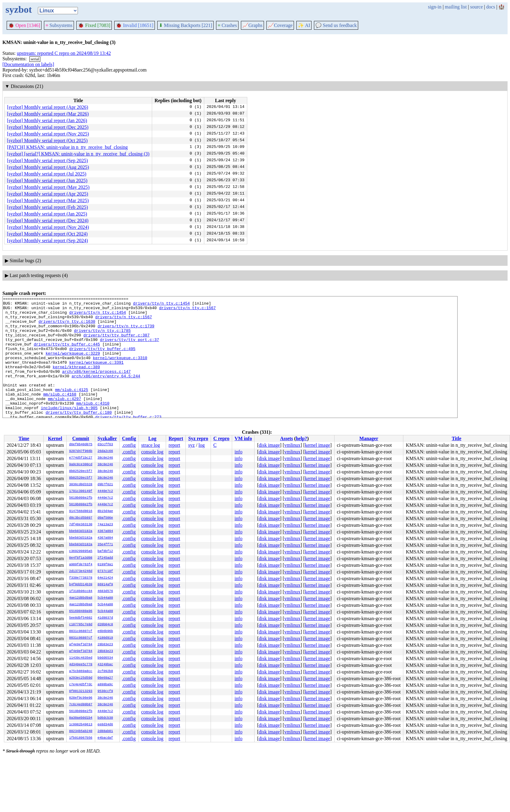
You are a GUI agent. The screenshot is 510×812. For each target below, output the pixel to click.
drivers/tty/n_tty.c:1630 (67, 327)
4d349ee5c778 (81, 665)
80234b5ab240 (81, 731)
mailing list (456, 7)
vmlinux (292, 445)
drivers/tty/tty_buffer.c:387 (116, 343)
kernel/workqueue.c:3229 (73, 365)
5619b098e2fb (81, 498)
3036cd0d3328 (81, 485)
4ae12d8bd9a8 (81, 598)
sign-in (435, 7)
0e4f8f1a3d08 (81, 558)
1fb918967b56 (81, 738)
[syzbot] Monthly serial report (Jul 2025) (47, 174)
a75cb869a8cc (81, 671)
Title (457, 438)
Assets (287, 438)
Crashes (227, 25)
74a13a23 (105, 525)
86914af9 (105, 585)
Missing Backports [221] (185, 25)
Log (152, 438)
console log (152, 452)
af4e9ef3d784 (81, 645)
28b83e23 (105, 645)
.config (129, 445)
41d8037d (105, 618)
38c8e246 (105, 458)
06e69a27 (105, 678)
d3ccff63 (105, 445)
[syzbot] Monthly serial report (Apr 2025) (48, 194)
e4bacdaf (105, 738)
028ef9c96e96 (81, 698)
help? (301, 438)
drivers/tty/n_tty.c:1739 (126, 332)
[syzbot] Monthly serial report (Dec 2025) (48, 127)
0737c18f (105, 571)
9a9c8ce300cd (81, 465)
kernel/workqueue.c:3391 (96, 376)
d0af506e (105, 518)
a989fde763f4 (81, 565)
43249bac (105, 665)
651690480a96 (81, 611)
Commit (81, 438)
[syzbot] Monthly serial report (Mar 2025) (48, 200)
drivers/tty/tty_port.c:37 (130, 349)
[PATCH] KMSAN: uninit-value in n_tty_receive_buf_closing (67, 147)
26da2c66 (105, 451)
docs (490, 7)
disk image (269, 445)
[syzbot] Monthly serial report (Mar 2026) (48, 114)
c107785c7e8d (81, 625)
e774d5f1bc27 (81, 458)
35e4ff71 (105, 545)
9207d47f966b (81, 451)
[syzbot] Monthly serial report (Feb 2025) (47, 207)
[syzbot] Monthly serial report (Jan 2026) (47, 120)
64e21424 (105, 578)
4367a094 (105, 531)
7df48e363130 (81, 525)
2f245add (105, 558)
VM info (243, 438)
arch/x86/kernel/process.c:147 (96, 387)
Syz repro (198, 438)
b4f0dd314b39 (81, 585)
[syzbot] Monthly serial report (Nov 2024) (48, 227)
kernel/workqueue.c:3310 (120, 370)
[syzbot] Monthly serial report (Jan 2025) (47, 214)
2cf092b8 (105, 671)
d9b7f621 (105, 485)
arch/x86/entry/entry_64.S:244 (106, 392)
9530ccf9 (105, 691)
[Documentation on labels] (28, 64)
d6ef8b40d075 (81, 445)
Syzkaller (107, 438)
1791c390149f (81, 491)
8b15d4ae (105, 511)
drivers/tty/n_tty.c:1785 (102, 338)
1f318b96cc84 (81, 591)
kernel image (317, 445)
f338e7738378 (81, 578)
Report (176, 438)
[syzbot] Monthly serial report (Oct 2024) (47, 234)
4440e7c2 (105, 491)
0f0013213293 (81, 691)
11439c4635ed (81, 658)
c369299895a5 (81, 551)
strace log (151, 445)
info (238, 452)
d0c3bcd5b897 (81, 518)
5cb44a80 (105, 598)
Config (129, 438)
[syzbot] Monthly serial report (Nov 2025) (48, 134)
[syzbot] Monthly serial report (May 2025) (48, 187)
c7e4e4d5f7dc (81, 685)
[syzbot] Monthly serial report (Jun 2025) (47, 180)
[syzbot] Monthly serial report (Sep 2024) (47, 241)
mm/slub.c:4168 (60, 414)
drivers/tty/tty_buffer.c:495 (102, 359)
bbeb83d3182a (81, 531)
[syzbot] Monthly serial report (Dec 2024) (48, 221)
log (202, 445)
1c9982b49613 (81, 725)
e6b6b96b (105, 631)
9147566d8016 (81, 511)
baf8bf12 (105, 551)
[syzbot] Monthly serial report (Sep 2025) (47, 160)
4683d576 (105, 591)
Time (24, 438)
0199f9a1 (105, 565)
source (477, 7)
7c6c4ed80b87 (81, 705)
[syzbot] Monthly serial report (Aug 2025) (48, 167)
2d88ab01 (105, 731)
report (174, 445)
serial (35, 59)
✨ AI (304, 25)
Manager (369, 438)
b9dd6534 (105, 658)
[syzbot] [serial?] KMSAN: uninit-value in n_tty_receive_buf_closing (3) (78, 154)
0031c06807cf (81, 631)
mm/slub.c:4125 (72, 409)
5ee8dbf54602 (81, 618)
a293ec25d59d (81, 678)
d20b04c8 (105, 625)
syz (191, 445)
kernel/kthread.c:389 (76, 381)
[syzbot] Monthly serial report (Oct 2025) (47, 140)
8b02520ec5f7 (81, 471)
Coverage (280, 25)
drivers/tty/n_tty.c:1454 (161, 305)
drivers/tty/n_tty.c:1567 (187, 310)
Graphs (252, 25)
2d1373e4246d (81, 571)
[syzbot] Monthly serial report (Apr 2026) (48, 107)
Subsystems (59, 25)
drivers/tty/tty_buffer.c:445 (67, 354)
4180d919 (105, 638)
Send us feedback (336, 25)
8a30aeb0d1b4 (81, 718)
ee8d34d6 (105, 725)
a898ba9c (105, 685)
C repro (221, 438)
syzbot (19, 9)
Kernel (55, 438)
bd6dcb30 (105, 718)
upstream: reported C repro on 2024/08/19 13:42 (64, 53)
